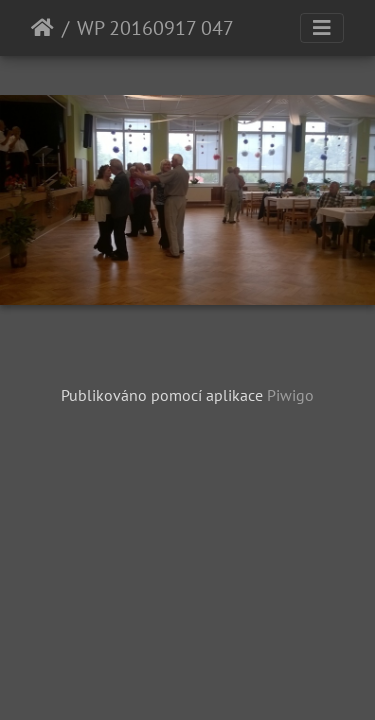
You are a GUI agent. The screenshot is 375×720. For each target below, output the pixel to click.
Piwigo (290, 395)
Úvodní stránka (42, 28)
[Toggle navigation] (322, 28)
